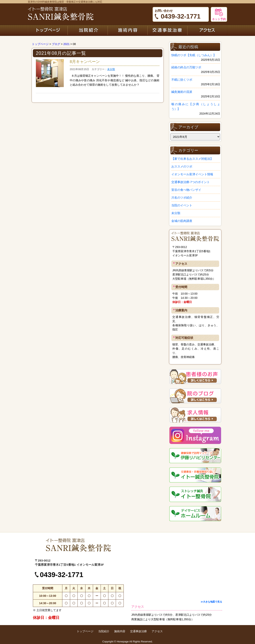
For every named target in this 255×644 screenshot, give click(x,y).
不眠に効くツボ (182, 80)
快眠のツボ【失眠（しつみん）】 (194, 55)
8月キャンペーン (85, 62)
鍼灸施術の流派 (182, 92)
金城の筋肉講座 (182, 221)
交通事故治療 (167, 30)
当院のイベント (182, 205)
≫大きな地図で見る (211, 602)
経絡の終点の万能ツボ (186, 67)
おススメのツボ (182, 166)
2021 (66, 44)
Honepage (123, 642)
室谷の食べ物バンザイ (186, 190)
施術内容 (127, 30)
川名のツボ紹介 (182, 198)
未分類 (111, 69)
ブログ (56, 44)
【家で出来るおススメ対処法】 (192, 159)
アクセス (207, 30)
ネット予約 (219, 14)
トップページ (48, 30)
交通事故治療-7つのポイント (191, 182)
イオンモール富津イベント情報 (192, 174)
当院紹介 (88, 30)
